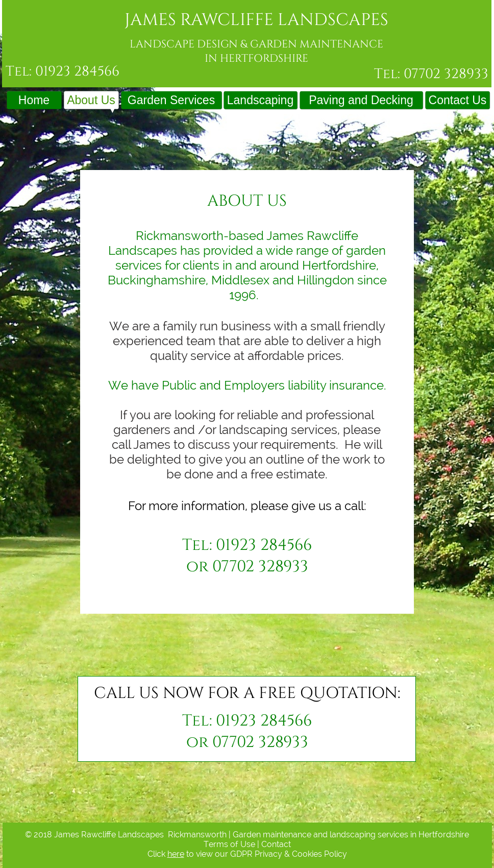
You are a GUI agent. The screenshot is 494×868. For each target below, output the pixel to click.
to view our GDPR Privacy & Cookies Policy (266, 854)
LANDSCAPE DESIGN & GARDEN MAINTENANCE (256, 44)
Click (157, 854)
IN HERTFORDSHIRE (256, 58)
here (176, 854)
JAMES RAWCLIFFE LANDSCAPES (256, 20)
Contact (276, 844)
